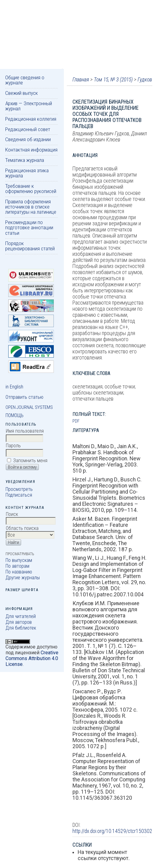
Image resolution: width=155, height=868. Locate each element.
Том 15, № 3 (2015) (113, 80)
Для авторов (19, 622)
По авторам (17, 566)
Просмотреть (19, 489)
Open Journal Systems (29, 407)
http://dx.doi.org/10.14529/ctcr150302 (112, 831)
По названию (19, 572)
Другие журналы (23, 578)
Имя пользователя (25, 431)
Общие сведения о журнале (25, 80)
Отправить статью (24, 397)
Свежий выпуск (22, 93)
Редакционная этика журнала (27, 173)
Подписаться (19, 495)
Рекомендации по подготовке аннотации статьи (29, 228)
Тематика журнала (25, 160)
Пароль (13, 446)
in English (14, 387)
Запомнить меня (30, 461)
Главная (81, 80)
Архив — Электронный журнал (29, 106)
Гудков (145, 80)
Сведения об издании (28, 139)
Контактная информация (31, 150)
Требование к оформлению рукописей (31, 189)
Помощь (15, 415)
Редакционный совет (28, 129)
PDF (76, 421)
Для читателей (21, 616)
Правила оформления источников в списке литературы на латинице (31, 207)
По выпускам (19, 560)
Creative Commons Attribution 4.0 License (32, 658)
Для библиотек (21, 628)
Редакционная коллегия (31, 119)
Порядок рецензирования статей (30, 246)
